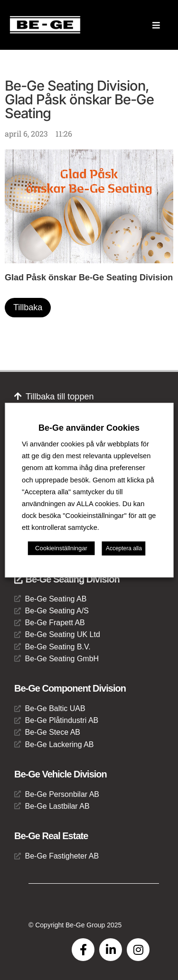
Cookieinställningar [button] (61, 548)
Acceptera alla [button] (124, 548)
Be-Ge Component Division (70, 688)
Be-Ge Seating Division (67, 579)
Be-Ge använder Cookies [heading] (89, 428)
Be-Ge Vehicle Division (61, 774)
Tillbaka (28, 307)
